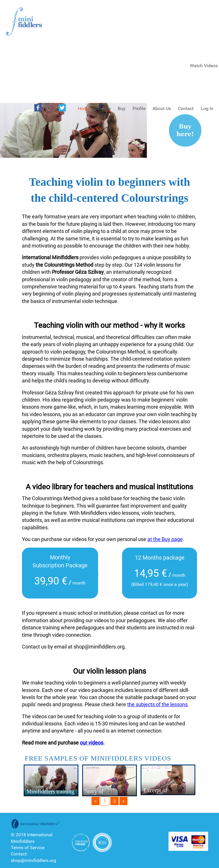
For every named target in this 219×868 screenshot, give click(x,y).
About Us (162, 108)
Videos (104, 108)
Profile (139, 108)
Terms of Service (28, 848)
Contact (186, 108)
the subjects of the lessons (157, 704)
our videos (92, 743)
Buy (122, 108)
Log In (207, 108)
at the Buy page (165, 539)
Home (84, 108)
